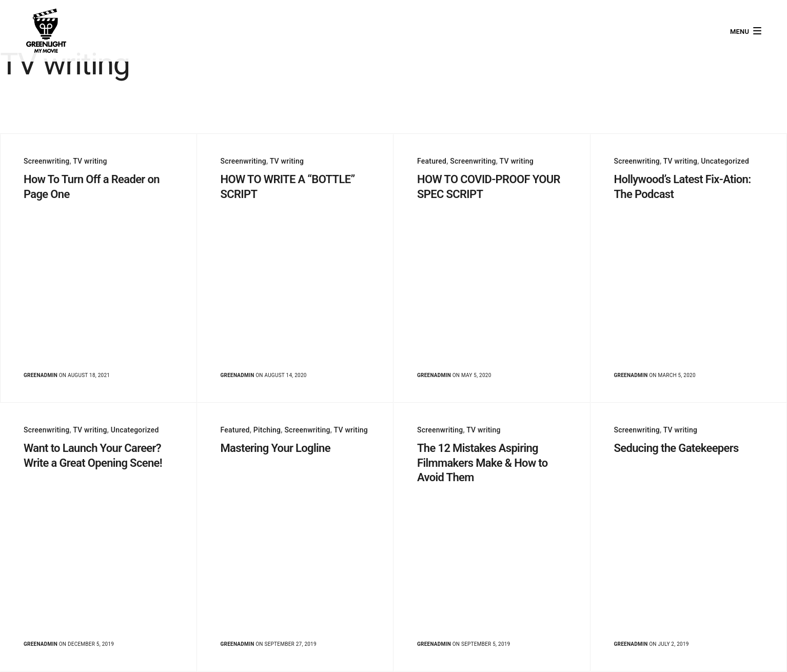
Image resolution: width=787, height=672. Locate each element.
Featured (432, 161)
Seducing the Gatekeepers (676, 448)
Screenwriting (46, 161)
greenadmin (41, 375)
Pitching (267, 430)
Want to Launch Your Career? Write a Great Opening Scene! (93, 456)
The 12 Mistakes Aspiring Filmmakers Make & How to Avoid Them (483, 463)
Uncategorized (725, 161)
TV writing (90, 161)
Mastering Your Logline (276, 448)
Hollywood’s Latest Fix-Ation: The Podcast (683, 187)
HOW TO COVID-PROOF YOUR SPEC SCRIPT (489, 187)
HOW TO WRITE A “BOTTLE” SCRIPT (288, 187)
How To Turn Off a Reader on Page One (92, 187)
